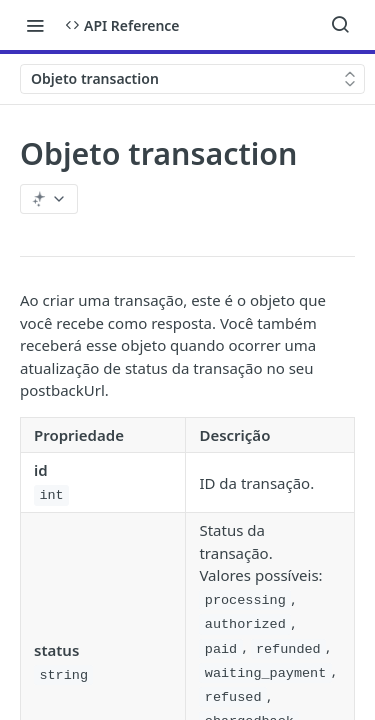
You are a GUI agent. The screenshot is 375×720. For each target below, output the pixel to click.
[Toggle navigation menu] (35, 25)
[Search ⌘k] (340, 25)
